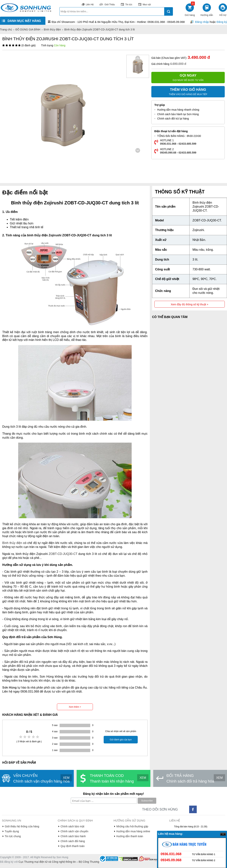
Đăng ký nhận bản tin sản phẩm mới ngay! (113, 794)
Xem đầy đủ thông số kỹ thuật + (189, 304)
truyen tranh (28, 866)
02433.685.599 (187, 144)
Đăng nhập (202, 22)
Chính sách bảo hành (73, 836)
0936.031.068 (168, 144)
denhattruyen (5, 866)
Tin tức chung (13, 836)
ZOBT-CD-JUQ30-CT (63, 554)
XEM (66, 778)
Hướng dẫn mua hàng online (133, 831)
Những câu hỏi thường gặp (132, 826)
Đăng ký (222, 22)
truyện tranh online (41, 866)
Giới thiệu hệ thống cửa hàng (22, 826)
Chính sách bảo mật (72, 826)
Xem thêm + (75, 707)
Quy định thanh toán (73, 846)
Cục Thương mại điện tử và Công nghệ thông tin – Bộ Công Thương (59, 862)
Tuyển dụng (12, 831)
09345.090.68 (168, 153)
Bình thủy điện (12, 543)
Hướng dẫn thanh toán (130, 836)
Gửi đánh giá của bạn (121, 740)
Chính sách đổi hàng (73, 841)
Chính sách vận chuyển (74, 831)
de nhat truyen (17, 866)
